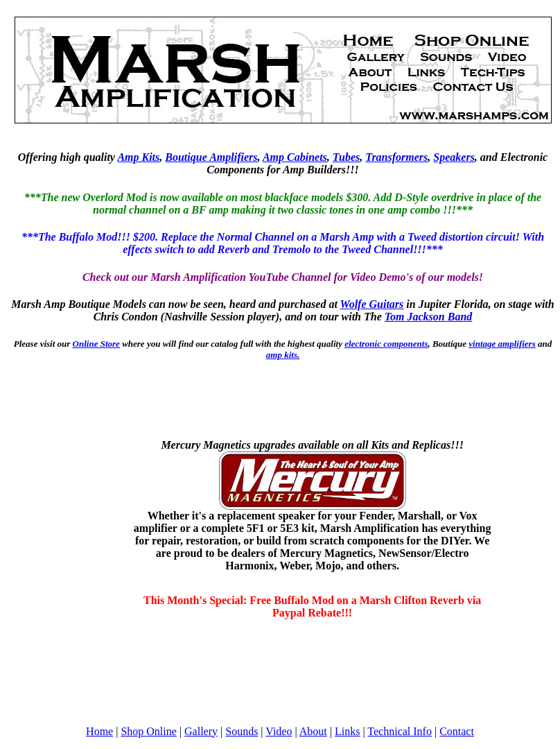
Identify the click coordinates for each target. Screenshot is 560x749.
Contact (457, 731)
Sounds (242, 731)
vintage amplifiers (502, 344)
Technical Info (400, 731)
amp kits (282, 355)
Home (99, 731)
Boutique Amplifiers (211, 157)
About (313, 731)
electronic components (386, 344)
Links (347, 731)
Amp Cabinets (295, 157)
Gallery (201, 731)
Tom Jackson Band (429, 317)
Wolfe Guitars (372, 304)
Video (279, 731)
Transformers (396, 157)
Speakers (454, 157)
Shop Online (148, 731)
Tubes (346, 157)
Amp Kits (138, 157)
